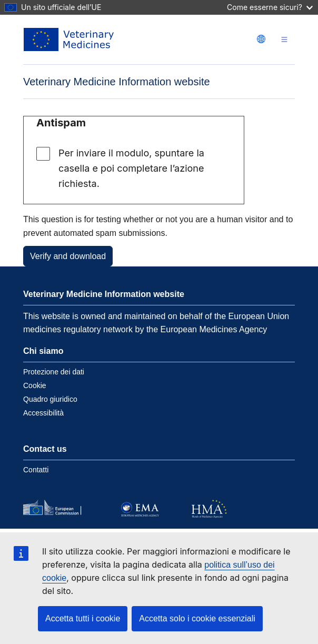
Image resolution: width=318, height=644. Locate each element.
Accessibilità (43, 413)
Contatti (36, 470)
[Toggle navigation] (284, 40)
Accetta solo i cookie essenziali (197, 618)
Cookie (35, 385)
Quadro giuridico (50, 399)
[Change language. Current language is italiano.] (261, 39)
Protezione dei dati (54, 372)
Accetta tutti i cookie (83, 618)
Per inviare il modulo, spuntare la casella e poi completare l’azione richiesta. (131, 168)
